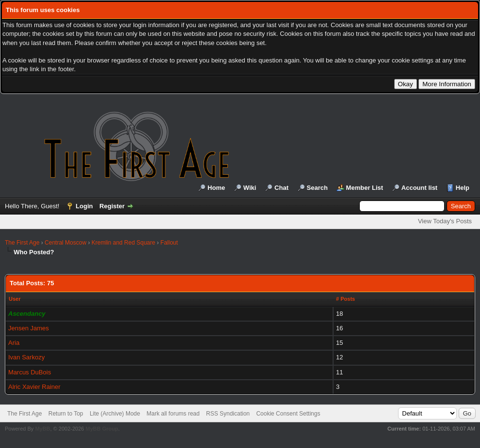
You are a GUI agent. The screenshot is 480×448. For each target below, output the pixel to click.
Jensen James (29, 328)
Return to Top (66, 414)
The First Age (22, 243)
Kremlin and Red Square (123, 243)
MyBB (42, 429)
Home (216, 188)
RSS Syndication (228, 414)
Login (84, 206)
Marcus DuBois (30, 372)
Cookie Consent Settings (288, 414)
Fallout (169, 243)
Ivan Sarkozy (26, 357)
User (15, 299)
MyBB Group (102, 429)
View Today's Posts (445, 221)
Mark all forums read (173, 414)
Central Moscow (65, 243)
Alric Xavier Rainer (34, 387)
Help (463, 188)
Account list (419, 188)
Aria (14, 343)
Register (112, 206)
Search (317, 188)
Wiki (250, 188)
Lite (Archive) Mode (115, 414)
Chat (281, 188)
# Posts (345, 299)
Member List (365, 188)
